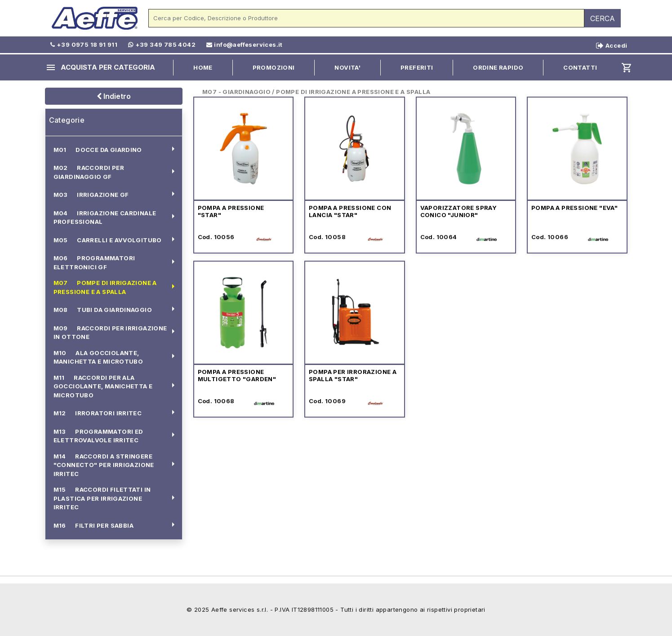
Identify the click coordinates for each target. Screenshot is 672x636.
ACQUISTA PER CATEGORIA (100, 67)
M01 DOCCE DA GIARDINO (98, 150)
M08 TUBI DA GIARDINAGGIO (103, 310)
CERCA (603, 18)
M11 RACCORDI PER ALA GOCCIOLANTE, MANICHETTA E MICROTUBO (103, 386)
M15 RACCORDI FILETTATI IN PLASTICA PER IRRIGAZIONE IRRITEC (102, 498)
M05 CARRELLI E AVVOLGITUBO (108, 240)
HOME (203, 67)
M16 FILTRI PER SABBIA (93, 525)
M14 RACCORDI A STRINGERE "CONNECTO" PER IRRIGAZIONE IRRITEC (104, 465)
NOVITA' (347, 67)
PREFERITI (417, 67)
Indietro (114, 96)
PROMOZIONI (274, 67)
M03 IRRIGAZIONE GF (91, 195)
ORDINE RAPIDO (498, 67)
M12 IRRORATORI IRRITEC (98, 413)
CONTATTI (580, 67)
